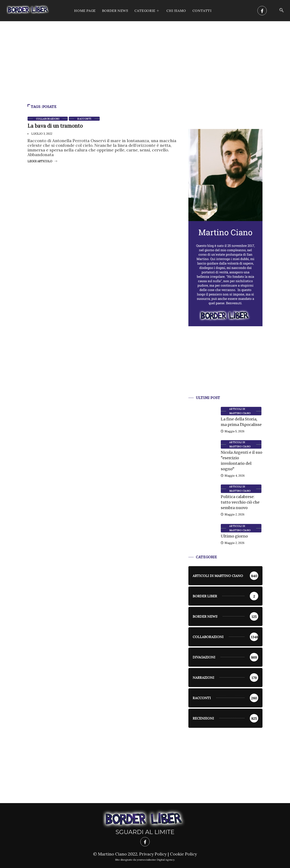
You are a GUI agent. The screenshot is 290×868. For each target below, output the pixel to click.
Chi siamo (176, 11)
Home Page (85, 11)
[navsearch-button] (282, 11)
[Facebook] (262, 11)
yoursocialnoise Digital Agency (156, 860)
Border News (115, 11)
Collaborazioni (48, 119)
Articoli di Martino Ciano (240, 411)
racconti (84, 119)
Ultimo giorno (234, 536)
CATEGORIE (147, 11)
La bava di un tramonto (55, 126)
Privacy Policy (153, 854)
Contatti (202, 11)
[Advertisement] (145, 53)
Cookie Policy (184, 854)
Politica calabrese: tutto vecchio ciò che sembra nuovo (240, 502)
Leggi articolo (42, 161)
